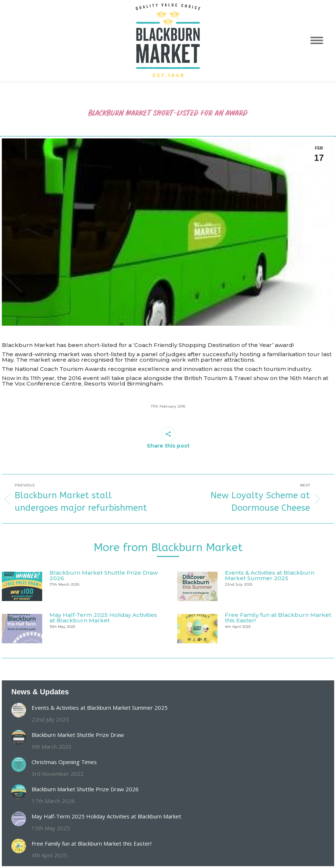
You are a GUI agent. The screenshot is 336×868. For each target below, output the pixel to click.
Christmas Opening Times (64, 762)
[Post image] (22, 586)
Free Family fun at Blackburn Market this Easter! (278, 618)
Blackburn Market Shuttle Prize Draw (78, 735)
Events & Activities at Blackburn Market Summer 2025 (270, 575)
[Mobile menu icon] (321, 40)
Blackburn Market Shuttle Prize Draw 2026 (104, 575)
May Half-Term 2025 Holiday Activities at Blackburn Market (103, 618)
